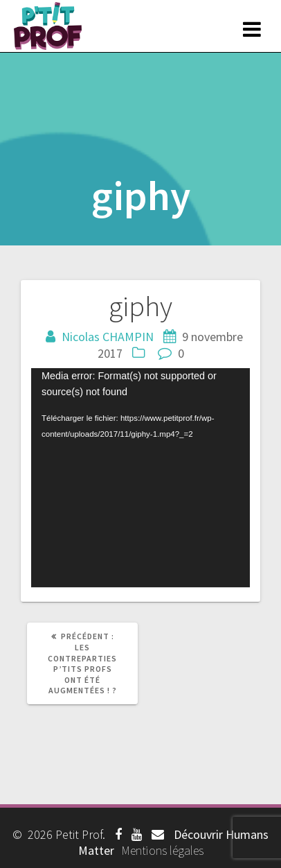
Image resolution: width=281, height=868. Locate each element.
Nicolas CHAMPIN (108, 337)
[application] (140, 478)
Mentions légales (162, 850)
